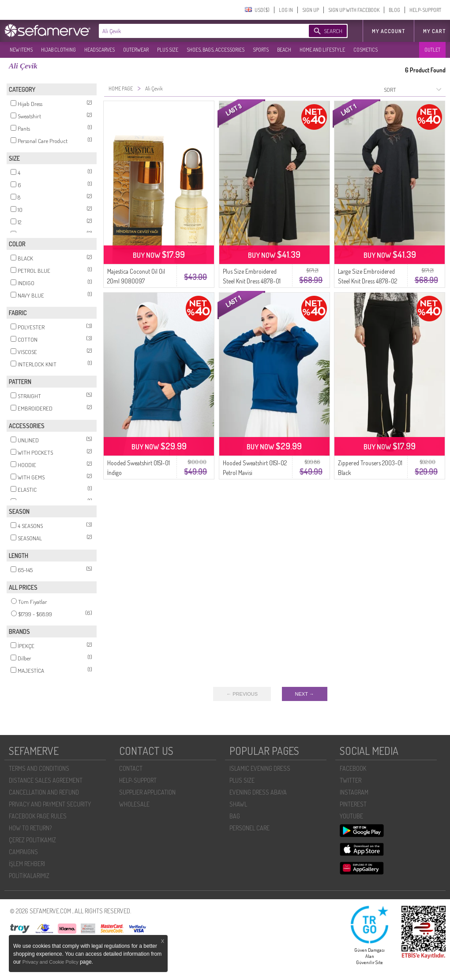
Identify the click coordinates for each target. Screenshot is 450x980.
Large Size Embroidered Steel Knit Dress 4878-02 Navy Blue (367, 281)
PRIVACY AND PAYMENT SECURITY (50, 804)
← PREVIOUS (242, 694)
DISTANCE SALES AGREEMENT (46, 780)
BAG (235, 816)
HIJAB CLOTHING (58, 50)
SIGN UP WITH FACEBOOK (354, 10)
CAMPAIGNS (23, 852)
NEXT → (305, 694)
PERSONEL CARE (249, 828)
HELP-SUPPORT (425, 10)
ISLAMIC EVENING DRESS (260, 768)
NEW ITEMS (21, 50)
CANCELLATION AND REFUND (44, 792)
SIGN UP (311, 10)
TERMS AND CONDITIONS (39, 768)
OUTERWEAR (136, 50)
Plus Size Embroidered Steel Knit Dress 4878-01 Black (252, 281)
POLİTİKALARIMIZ (29, 876)
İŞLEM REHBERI (27, 864)
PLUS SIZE (168, 50)
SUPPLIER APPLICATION (147, 792)
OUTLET (432, 50)
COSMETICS (366, 50)
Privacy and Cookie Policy (51, 962)
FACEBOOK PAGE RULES (38, 816)
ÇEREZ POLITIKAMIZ (32, 840)
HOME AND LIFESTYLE (322, 50)
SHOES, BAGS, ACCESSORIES (216, 50)
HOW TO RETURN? (30, 828)
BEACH (284, 50)
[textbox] (195, 31)
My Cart (434, 31)
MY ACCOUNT (388, 31)
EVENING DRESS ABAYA (258, 792)
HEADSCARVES (99, 50)
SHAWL (238, 804)
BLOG (394, 10)
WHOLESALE (134, 804)
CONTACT (131, 768)
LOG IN (286, 10)
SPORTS (261, 50)
